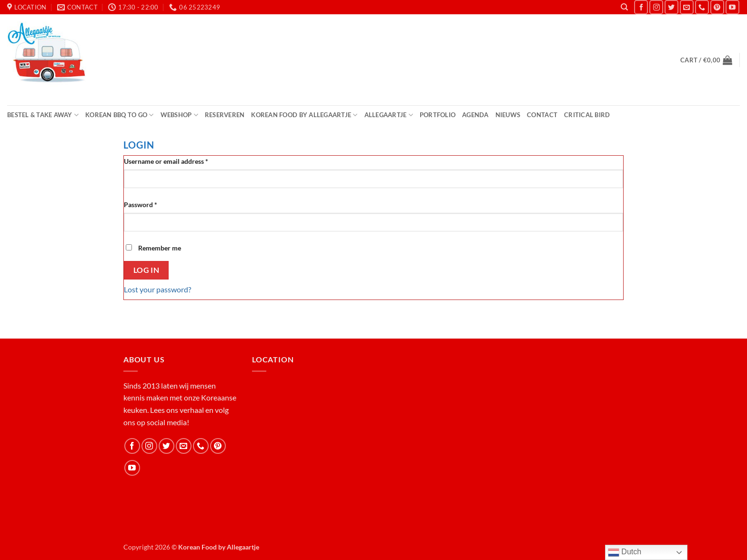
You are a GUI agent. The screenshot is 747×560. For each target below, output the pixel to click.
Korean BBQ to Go (120, 115)
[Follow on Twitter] (671, 7)
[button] (706, 60)
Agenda (475, 115)
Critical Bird (587, 115)
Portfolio (438, 115)
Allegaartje (389, 115)
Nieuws (508, 115)
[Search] (624, 7)
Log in (146, 270)
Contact (542, 115)
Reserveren (225, 115)
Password (154, 204)
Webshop (179, 115)
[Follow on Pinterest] (717, 7)
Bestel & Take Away (43, 115)
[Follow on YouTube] (732, 7)
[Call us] (702, 7)
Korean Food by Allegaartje (304, 115)
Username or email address (179, 160)
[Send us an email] (687, 7)
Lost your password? (157, 289)
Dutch (625, 552)
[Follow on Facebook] (641, 7)
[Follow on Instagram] (656, 7)
